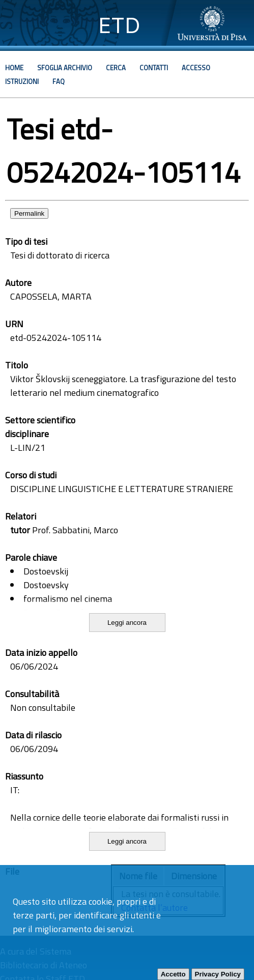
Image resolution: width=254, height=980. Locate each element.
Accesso (196, 68)
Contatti (154, 68)
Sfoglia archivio (65, 68)
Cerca (116, 68)
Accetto (173, 974)
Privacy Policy (218, 974)
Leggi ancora (127, 623)
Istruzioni (22, 81)
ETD (119, 25)
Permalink (29, 213)
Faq (59, 81)
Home (14, 68)
